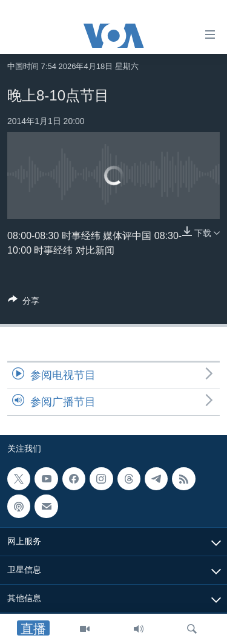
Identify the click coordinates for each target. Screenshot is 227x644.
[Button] (24, 303)
